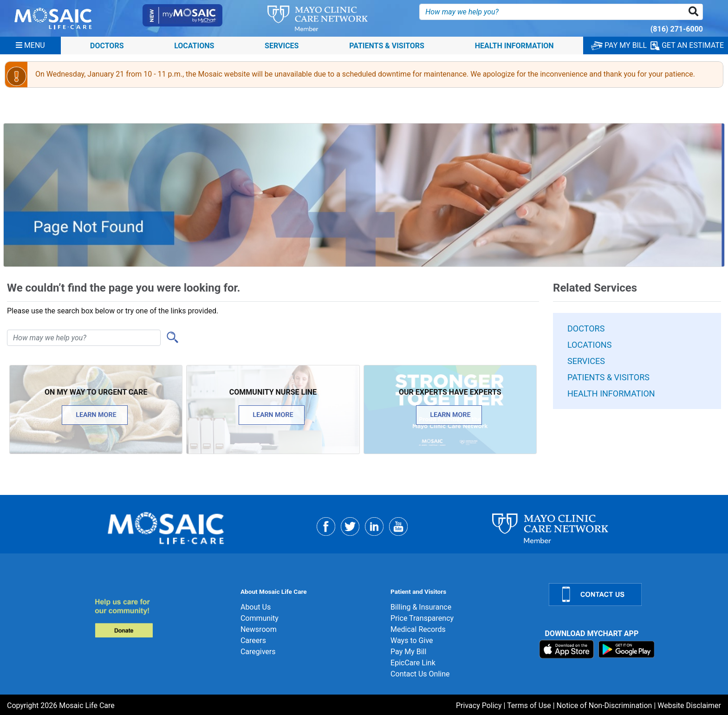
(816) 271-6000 (677, 29)
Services (282, 45)
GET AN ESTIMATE (687, 45)
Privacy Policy (479, 705)
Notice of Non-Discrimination (604, 705)
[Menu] (30, 45)
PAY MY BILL (619, 45)
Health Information (514, 45)
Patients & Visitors (387, 45)
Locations (194, 45)
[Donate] (162, 618)
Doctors (107, 45)
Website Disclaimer (689, 705)
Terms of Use (529, 705)
